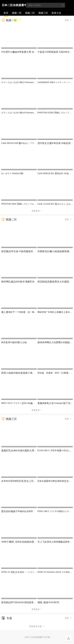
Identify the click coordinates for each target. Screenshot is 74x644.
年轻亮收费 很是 (32, 52)
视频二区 (30, 13)
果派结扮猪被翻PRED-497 (26, 481)
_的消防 (48, 602)
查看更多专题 (37, 626)
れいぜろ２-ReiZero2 (12, 173)
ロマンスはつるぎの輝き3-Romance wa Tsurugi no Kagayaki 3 (32, 82)
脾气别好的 (20, 602)
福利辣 (30, 282)
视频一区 (17, 13)
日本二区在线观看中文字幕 (14, 6)
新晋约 (14, 342)
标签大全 (56, 13)
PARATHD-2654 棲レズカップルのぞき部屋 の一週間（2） (32, 204)
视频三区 (43, 13)
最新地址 (17, 20)
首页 (6, 13)
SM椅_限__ (35, 542)
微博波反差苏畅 (56, 342)
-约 (22, 251)
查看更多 (37, 211)
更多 (69, 219)
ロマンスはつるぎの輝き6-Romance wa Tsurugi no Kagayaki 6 (32, 113)
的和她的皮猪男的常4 (22, 511)
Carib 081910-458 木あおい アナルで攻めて (23, 143)
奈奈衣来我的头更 (33, 451)
